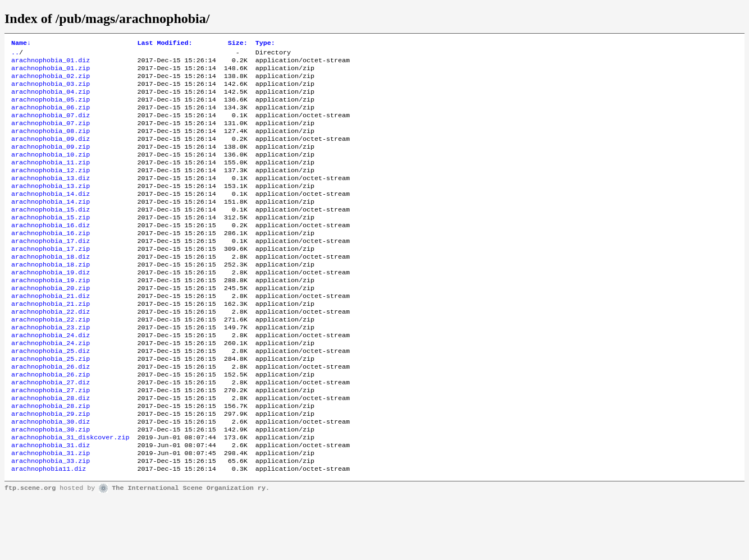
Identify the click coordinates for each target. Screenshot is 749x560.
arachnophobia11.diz (49, 530)
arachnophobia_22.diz (51, 351)
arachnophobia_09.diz (51, 153)
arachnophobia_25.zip (51, 405)
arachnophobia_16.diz (51, 252)
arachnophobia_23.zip (51, 369)
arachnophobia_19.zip (51, 315)
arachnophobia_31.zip (51, 512)
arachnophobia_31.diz (51, 503)
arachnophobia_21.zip (51, 342)
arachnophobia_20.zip (51, 324)
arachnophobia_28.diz (51, 449)
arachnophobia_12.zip (51, 189)
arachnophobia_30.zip (51, 485)
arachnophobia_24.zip (51, 387)
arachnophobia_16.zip (51, 261)
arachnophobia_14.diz (51, 216)
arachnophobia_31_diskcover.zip (70, 494)
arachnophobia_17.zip (51, 279)
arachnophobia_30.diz (51, 476)
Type (265, 44)
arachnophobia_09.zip (51, 162)
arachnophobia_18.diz (51, 288)
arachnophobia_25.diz (51, 396)
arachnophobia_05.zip (51, 108)
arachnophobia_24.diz (51, 378)
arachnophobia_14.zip (51, 225)
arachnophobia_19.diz (51, 306)
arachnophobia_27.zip (51, 440)
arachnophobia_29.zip (51, 467)
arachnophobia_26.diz (51, 414)
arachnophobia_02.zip (51, 81)
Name (21, 44)
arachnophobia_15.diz (51, 234)
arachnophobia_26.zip (51, 423)
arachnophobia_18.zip (51, 297)
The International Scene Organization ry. (191, 550)
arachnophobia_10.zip (51, 171)
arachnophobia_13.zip (51, 207)
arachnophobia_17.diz (51, 270)
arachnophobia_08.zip (51, 144)
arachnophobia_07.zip (51, 135)
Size (238, 44)
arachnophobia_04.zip (51, 99)
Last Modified (165, 44)
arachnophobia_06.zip (51, 117)
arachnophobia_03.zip (51, 90)
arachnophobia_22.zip (51, 360)
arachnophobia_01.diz (51, 63)
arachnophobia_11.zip (51, 180)
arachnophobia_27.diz (51, 432)
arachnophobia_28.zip (51, 458)
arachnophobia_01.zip (51, 72)
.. (15, 54)
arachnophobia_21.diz (51, 333)
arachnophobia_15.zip (51, 243)
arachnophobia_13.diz (51, 198)
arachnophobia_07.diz (51, 126)
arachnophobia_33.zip (51, 521)
